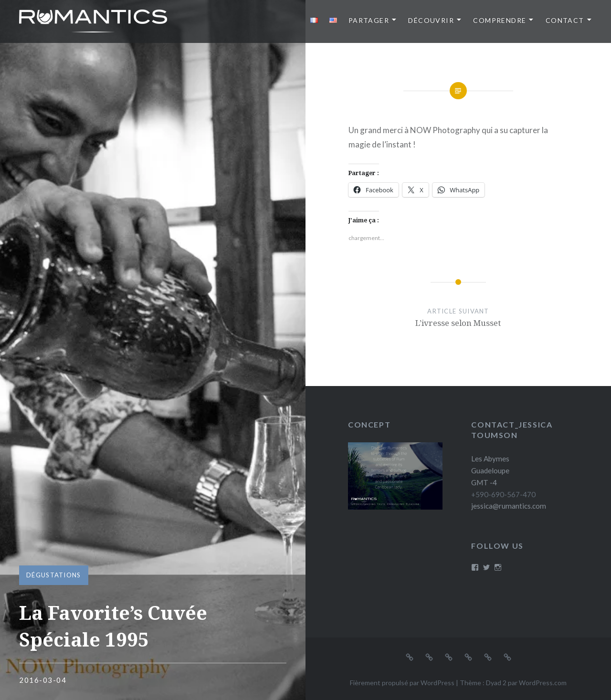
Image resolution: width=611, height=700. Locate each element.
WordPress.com (543, 683)
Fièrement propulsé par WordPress (402, 683)
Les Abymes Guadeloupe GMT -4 (490, 470)
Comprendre (500, 20)
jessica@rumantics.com (509, 506)
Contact (565, 20)
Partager (369, 20)
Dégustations (54, 575)
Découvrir (431, 20)
